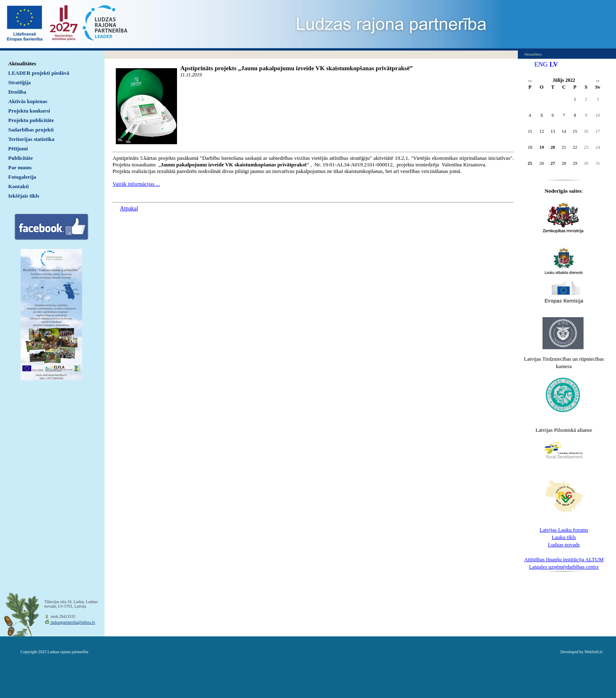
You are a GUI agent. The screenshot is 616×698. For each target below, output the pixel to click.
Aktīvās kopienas (28, 101)
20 (553, 147)
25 (530, 163)
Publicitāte (21, 158)
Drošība (17, 92)
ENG (541, 64)
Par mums (20, 167)
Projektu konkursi (29, 111)
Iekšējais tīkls (24, 196)
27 (553, 163)
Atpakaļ (129, 208)
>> (598, 81)
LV (554, 64)
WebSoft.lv (594, 652)
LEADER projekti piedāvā (39, 73)
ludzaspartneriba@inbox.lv (72, 622)
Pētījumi (18, 149)
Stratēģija (20, 82)
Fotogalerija (22, 177)
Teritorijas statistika (31, 139)
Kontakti (18, 186)
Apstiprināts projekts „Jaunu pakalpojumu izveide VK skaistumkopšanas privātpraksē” (297, 68)
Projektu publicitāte (31, 120)
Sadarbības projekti (31, 130)
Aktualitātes (22, 63)
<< (530, 81)
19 (542, 147)
